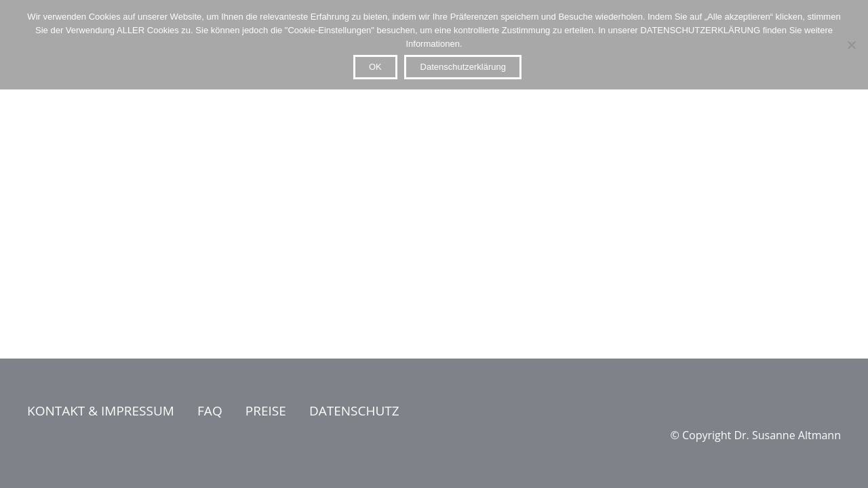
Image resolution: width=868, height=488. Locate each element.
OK (375, 67)
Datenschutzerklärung (463, 67)
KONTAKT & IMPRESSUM (101, 411)
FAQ (210, 411)
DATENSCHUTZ (354, 411)
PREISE (266, 411)
